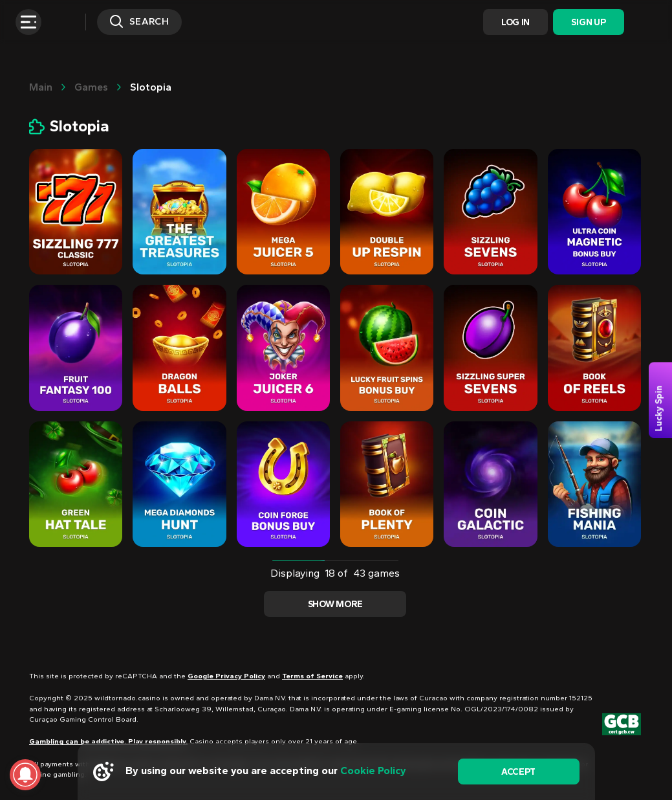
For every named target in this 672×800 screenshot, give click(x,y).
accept (518, 772)
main (41, 87)
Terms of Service (312, 676)
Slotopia (151, 87)
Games (91, 87)
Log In (515, 22)
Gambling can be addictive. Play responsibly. (108, 741)
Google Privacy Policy (226, 676)
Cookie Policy (373, 771)
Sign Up (588, 22)
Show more (335, 604)
